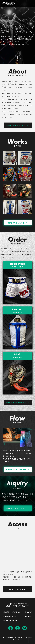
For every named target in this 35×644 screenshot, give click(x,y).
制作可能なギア (17, 612)
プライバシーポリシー (10, 620)
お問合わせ (29, 616)
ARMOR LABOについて (10, 616)
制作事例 (6, 612)
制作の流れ (29, 612)
